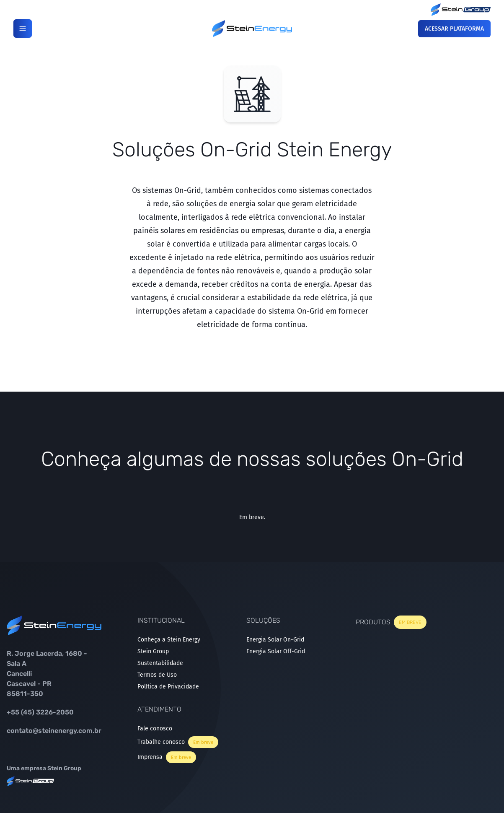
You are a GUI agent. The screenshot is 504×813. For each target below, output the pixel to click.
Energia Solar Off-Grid (276, 651)
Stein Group (153, 651)
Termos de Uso (157, 675)
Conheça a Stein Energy (169, 640)
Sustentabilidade (160, 663)
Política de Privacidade (168, 687)
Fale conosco (155, 729)
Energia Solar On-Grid (275, 640)
